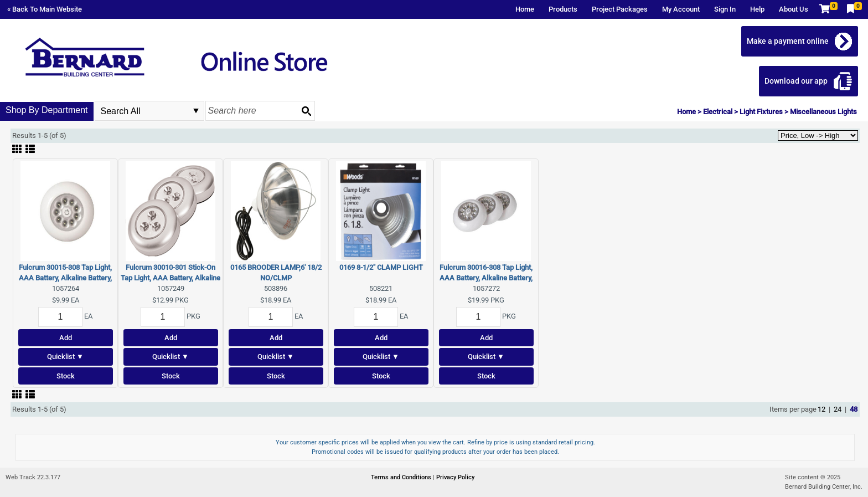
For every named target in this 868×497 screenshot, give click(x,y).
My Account (681, 9)
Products (563, 9)
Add (66, 338)
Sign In (725, 9)
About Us (794, 9)
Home (525, 9)
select (196, 111)
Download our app (796, 81)
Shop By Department (47, 110)
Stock (66, 376)
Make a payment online (788, 41)
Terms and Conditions (402, 477)
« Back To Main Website (45, 9)
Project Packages (620, 9)
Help (757, 9)
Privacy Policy (455, 477)
